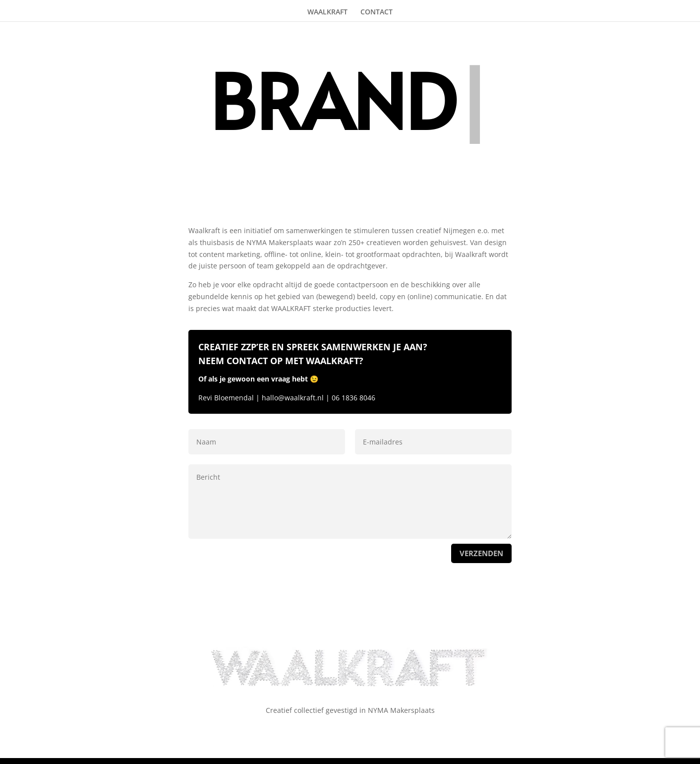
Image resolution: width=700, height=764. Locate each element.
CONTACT (377, 12)
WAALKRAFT (327, 12)
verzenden (481, 553)
